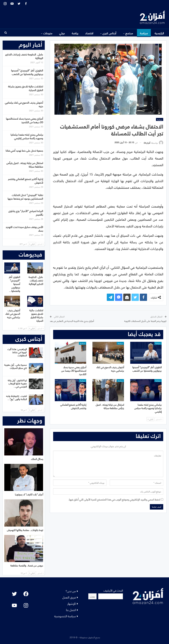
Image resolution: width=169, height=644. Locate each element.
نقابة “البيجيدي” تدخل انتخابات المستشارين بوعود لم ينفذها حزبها (25, 197)
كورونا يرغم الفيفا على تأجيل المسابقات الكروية (145, 321)
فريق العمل (69, 597)
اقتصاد (89, 33)
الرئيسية (159, 33)
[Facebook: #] (26, 594)
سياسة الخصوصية (65, 616)
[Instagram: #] (26, 605)
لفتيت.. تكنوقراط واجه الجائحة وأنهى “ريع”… (16, 397)
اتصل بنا (71, 610)
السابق (159, 419)
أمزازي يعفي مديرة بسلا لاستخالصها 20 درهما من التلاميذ (25, 120)
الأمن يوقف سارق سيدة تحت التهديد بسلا (24, 229)
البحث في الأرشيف (113, 590)
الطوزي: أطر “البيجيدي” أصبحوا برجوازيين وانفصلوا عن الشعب (27, 72)
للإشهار (72, 603)
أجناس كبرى (109, 33)
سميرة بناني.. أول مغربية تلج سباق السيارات (16, 366)
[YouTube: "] (14, 605)
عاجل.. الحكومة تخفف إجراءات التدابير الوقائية (24, 56)
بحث (92, 596)
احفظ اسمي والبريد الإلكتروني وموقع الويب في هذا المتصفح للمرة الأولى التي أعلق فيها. (114, 499)
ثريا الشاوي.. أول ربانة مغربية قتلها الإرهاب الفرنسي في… (17, 383)
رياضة (75, 33)
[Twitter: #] (14, 594)
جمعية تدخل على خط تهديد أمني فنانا (24, 150)
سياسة (144, 33)
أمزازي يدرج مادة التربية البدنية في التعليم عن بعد (72, 321)
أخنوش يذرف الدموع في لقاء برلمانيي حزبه (24, 104)
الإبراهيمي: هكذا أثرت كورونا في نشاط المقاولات (17, 352)
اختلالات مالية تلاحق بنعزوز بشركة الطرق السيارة (26, 88)
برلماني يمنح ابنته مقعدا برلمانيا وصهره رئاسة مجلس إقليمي (27, 136)
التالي (150, 419)
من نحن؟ (71, 591)
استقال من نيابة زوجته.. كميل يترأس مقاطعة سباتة (25, 165)
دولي (62, 33)
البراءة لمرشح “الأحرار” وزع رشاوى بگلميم (26, 213)
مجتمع (129, 33)
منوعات (48, 33)
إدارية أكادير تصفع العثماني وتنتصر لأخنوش (25, 181)
